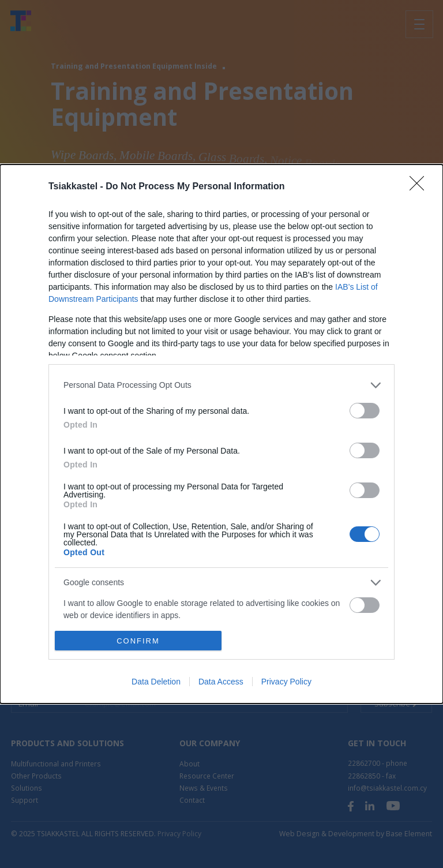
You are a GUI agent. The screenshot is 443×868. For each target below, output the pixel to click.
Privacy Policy (286, 682)
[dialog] (221, 434)
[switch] (365, 411)
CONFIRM (138, 640)
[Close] (421, 187)
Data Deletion (156, 682)
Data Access (221, 682)
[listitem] (221, 385)
